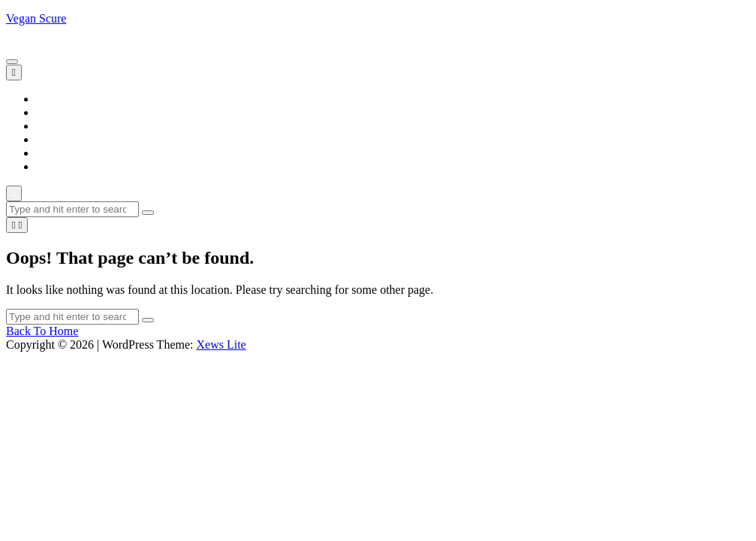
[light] (17, 225)
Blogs (50, 112)
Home (51, 99)
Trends (53, 166)
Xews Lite (221, 345)
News (50, 139)
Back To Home (42, 331)
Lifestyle (57, 126)
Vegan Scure (36, 18)
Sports (51, 153)
